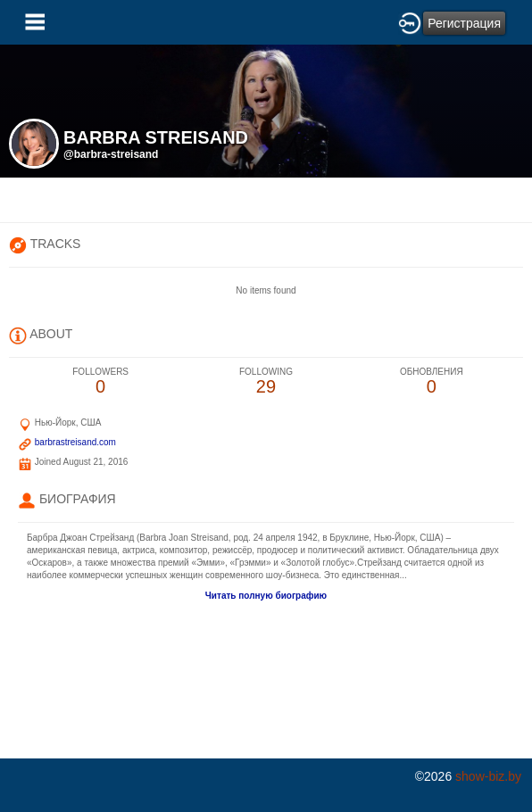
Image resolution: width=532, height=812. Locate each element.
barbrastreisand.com (75, 442)
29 (266, 381)
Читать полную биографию (266, 596)
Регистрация (464, 23)
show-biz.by (488, 776)
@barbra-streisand (111, 154)
